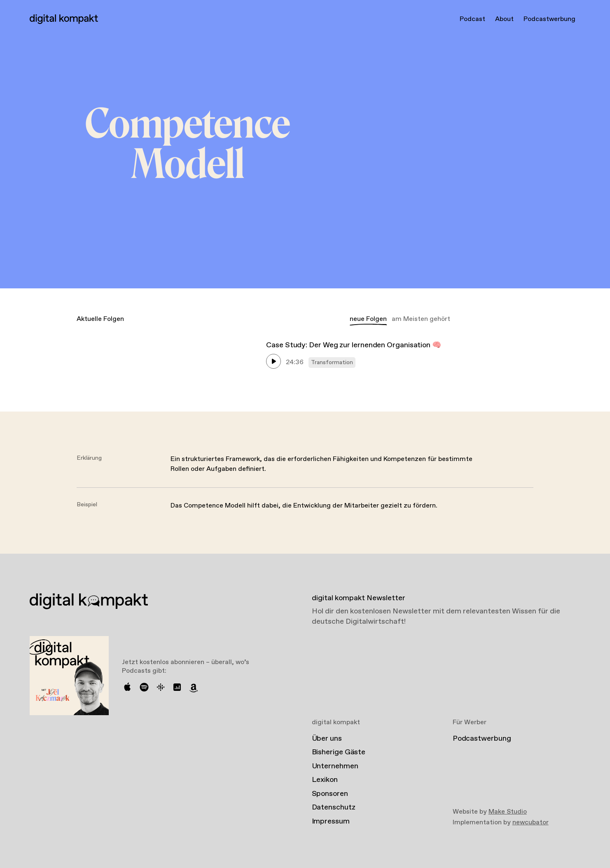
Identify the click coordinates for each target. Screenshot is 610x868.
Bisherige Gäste (339, 752)
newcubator (531, 822)
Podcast (472, 19)
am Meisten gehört (421, 319)
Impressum (331, 821)
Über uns (327, 739)
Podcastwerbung (549, 19)
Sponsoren (330, 794)
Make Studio (508, 812)
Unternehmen (335, 766)
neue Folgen (368, 319)
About (504, 19)
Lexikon (325, 780)
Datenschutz (334, 807)
